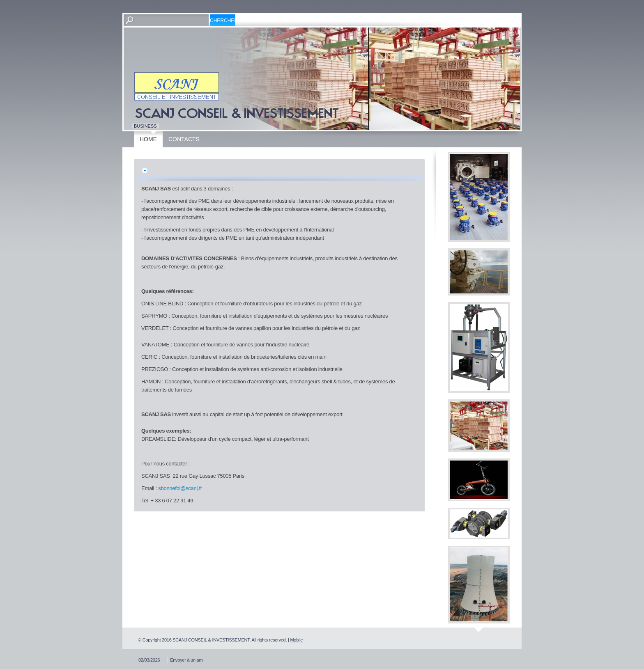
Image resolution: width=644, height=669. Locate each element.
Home (148, 139)
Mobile (296, 640)
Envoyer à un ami (187, 660)
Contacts (184, 139)
